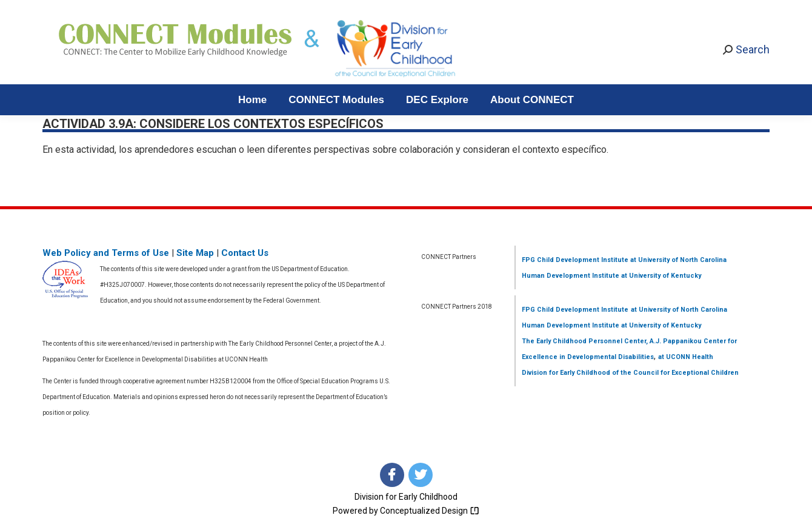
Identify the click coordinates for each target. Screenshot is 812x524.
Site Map (195, 253)
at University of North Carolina (677, 260)
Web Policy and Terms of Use (106, 253)
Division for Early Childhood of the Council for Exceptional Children (630, 373)
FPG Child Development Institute (575, 260)
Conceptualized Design (430, 511)
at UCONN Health (686, 357)
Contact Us (245, 253)
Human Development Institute (571, 276)
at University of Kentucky (660, 276)
